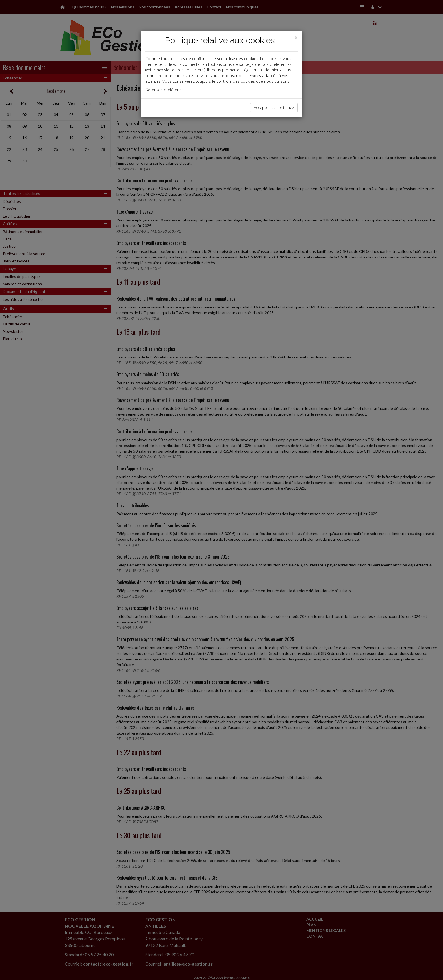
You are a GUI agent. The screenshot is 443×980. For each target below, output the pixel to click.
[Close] (296, 38)
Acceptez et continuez (274, 107)
